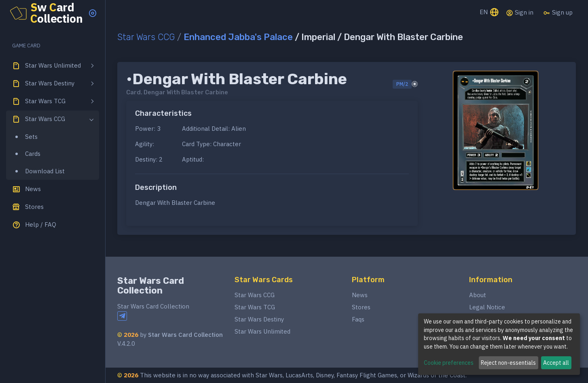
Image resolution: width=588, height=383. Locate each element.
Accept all (556, 363)
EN (490, 13)
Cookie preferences (449, 363)
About (478, 295)
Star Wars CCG (146, 37)
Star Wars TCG (255, 307)
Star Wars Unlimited (262, 331)
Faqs (358, 319)
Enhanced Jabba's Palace (238, 37)
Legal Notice (487, 307)
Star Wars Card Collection (151, 286)
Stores (361, 307)
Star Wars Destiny (259, 319)
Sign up (558, 13)
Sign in (520, 13)
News (360, 295)
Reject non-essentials (508, 363)
